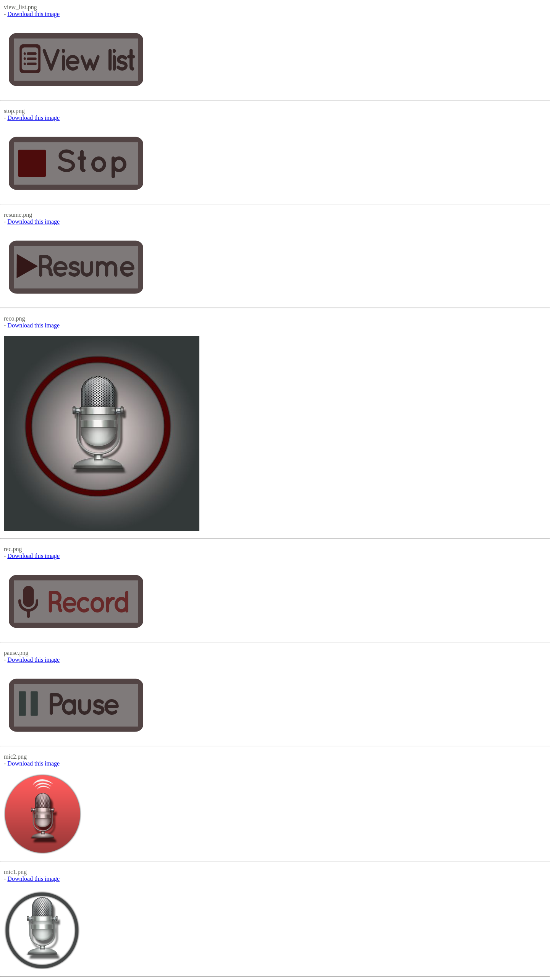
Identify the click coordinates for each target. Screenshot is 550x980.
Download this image (33, 14)
